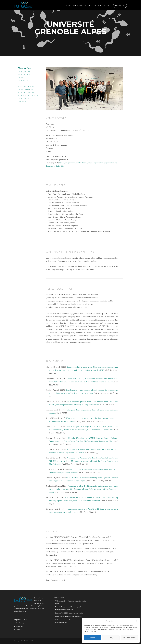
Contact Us (23, 81)
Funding (22, 101)
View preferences (129, 638)
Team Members (25, 89)
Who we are (95, 6)
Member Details (26, 86)
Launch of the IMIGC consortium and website (69, 613)
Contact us (120, 6)
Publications (25, 98)
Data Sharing (20, 623)
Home (68, 6)
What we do (80, 6)
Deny (111, 638)
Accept (93, 638)
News (107, 6)
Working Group (26, 92)
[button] (137, 621)
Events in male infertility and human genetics (69, 616)
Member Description (29, 95)
